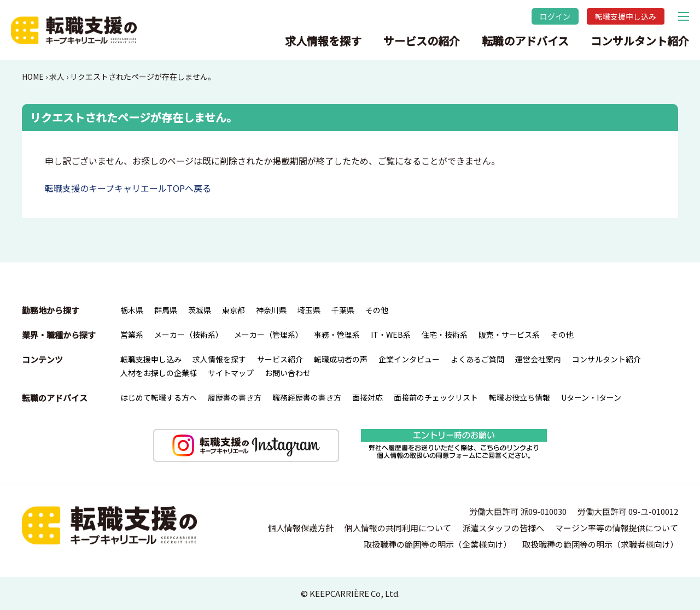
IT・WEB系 (391, 335)
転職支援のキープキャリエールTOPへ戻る (128, 188)
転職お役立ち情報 (520, 397)
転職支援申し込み (626, 16)
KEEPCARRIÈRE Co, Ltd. (355, 593)
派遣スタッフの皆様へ (503, 528)
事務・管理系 (337, 335)
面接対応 (367, 397)
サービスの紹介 (422, 41)
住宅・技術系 (445, 335)
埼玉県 (309, 310)
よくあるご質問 (477, 359)
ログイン (555, 16)
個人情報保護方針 (301, 528)
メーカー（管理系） (269, 335)
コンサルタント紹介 (640, 41)
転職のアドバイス (525, 41)
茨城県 (200, 310)
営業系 (132, 335)
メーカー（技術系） (189, 335)
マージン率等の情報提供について (617, 528)
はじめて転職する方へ (159, 397)
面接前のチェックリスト (436, 397)
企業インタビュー (409, 359)
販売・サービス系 (509, 335)
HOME (33, 77)
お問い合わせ (288, 373)
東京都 (234, 310)
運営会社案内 (538, 359)
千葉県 (343, 310)
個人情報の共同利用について (398, 528)
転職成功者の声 (341, 359)
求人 (57, 77)
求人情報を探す (323, 41)
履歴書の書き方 (235, 397)
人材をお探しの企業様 (159, 373)
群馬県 (166, 310)
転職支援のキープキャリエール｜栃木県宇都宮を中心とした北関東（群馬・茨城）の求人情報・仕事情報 (74, 30)
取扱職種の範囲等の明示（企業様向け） (437, 544)
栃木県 (132, 310)
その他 (377, 310)
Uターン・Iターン (591, 397)
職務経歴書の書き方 (307, 397)
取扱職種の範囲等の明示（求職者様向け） (600, 544)
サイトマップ (231, 373)
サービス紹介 (280, 359)
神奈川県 (271, 310)
